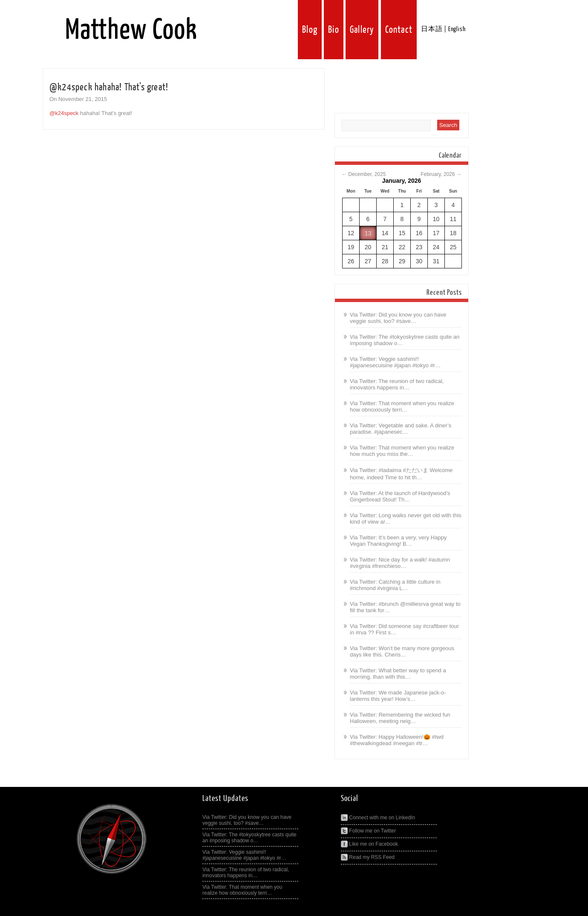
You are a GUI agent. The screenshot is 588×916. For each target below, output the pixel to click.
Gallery (362, 30)
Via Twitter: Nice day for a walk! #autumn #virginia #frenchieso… (400, 563)
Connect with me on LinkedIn (378, 818)
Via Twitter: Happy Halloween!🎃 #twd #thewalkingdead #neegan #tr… (397, 740)
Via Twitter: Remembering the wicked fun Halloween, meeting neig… (400, 718)
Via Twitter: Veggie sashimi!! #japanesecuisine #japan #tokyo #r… (395, 362)
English (457, 29)
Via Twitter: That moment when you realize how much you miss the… (402, 451)
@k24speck (64, 113)
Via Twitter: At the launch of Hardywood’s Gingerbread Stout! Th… (400, 496)
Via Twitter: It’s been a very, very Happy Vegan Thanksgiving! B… (398, 541)
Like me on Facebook (369, 844)
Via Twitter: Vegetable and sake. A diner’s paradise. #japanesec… (401, 429)
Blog (310, 30)
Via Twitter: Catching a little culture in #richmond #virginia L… (395, 585)
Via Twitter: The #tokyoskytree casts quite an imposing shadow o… (249, 838)
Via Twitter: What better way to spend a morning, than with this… (398, 674)
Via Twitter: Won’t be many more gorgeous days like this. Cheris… (402, 651)
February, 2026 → (441, 174)
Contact (399, 30)
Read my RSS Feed (368, 857)
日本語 (432, 29)
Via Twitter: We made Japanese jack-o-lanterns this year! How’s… (398, 696)
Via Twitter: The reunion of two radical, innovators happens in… (397, 384)
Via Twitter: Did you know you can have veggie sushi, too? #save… (398, 318)
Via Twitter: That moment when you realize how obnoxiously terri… (402, 406)
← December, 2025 (364, 174)
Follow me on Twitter (368, 831)
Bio (334, 30)
